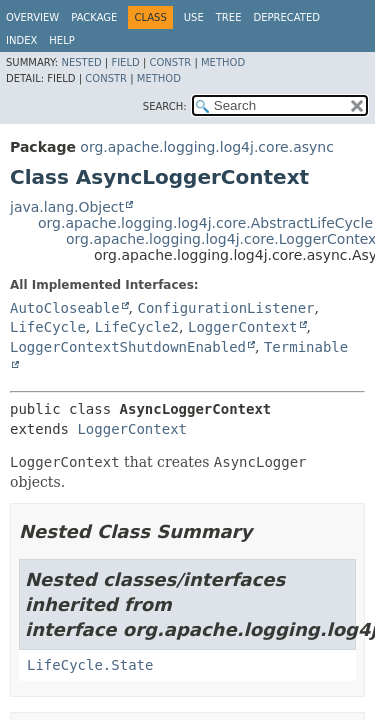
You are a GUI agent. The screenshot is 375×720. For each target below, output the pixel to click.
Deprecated (286, 17)
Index (21, 40)
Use (194, 17)
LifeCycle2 (137, 327)
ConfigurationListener (225, 308)
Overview (32, 17)
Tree (229, 17)
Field (125, 62)
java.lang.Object (67, 207)
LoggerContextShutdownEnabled (128, 347)
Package (94, 17)
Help (61, 40)
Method (223, 62)
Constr (170, 62)
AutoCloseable (65, 308)
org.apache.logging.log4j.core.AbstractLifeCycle (205, 223)
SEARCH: (165, 106)
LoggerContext (243, 327)
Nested (81, 62)
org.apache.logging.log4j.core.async (207, 147)
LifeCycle (48, 327)
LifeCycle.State (90, 665)
